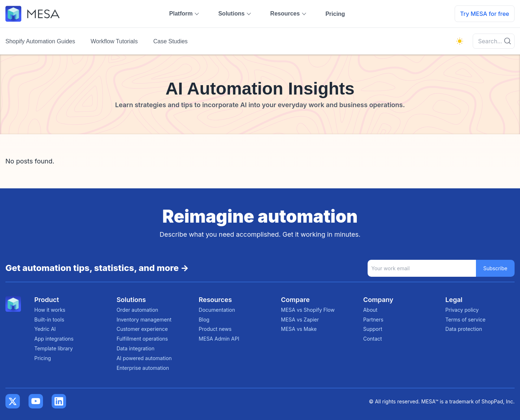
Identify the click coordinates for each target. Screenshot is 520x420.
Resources (285, 14)
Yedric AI (45, 329)
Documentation (217, 310)
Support (373, 329)
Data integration (136, 348)
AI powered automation (144, 358)
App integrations (54, 339)
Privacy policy (462, 310)
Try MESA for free (485, 14)
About (370, 310)
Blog (204, 320)
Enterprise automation (143, 368)
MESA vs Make (299, 329)
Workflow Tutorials (114, 41)
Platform (181, 14)
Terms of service (465, 320)
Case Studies (170, 41)
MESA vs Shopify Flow (308, 310)
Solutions (231, 14)
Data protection (464, 329)
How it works (50, 310)
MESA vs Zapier (300, 320)
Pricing (335, 14)
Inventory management (144, 320)
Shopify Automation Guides (40, 41)
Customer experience (142, 329)
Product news (215, 329)
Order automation (137, 310)
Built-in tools (49, 320)
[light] (460, 41)
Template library (54, 348)
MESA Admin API (219, 339)
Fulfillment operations (142, 339)
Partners (373, 320)
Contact (373, 339)
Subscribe (495, 268)
